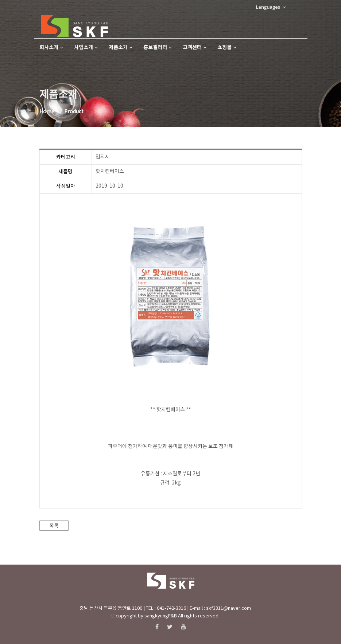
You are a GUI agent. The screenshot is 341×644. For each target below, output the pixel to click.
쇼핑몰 (227, 48)
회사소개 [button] (51, 48)
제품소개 (121, 48)
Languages (270, 7)
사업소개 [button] (86, 48)
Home (47, 112)
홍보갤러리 (158, 48)
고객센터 (195, 48)
